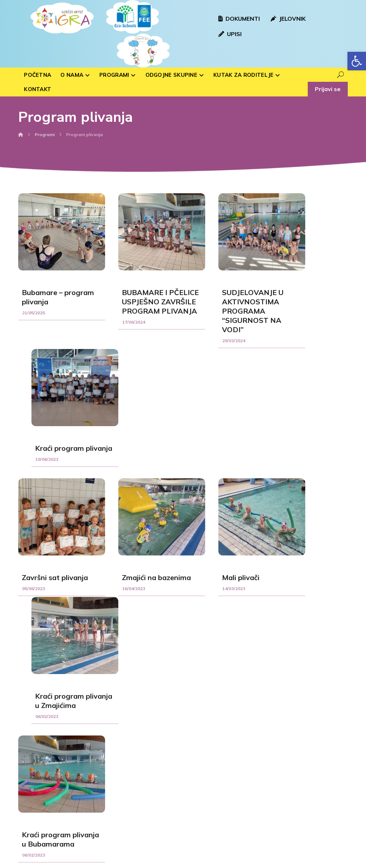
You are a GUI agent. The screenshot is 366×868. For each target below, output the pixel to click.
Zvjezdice (118, 797)
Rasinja (201, 754)
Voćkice (116, 763)
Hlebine (202, 765)
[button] (357, 61)
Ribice (114, 786)
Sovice (115, 740)
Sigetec (201, 788)
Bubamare (119, 752)
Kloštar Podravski (212, 777)
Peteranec (205, 800)
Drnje (199, 811)
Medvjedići (119, 774)
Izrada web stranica (139, 861)
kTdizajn (178, 861)
